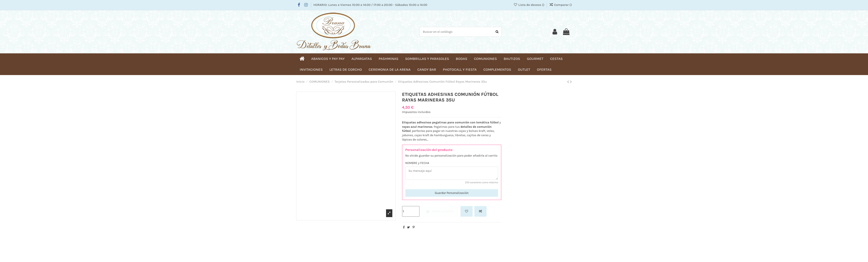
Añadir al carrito (440, 211)
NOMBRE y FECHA (417, 163)
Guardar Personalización (452, 193)
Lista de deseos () (529, 5)
